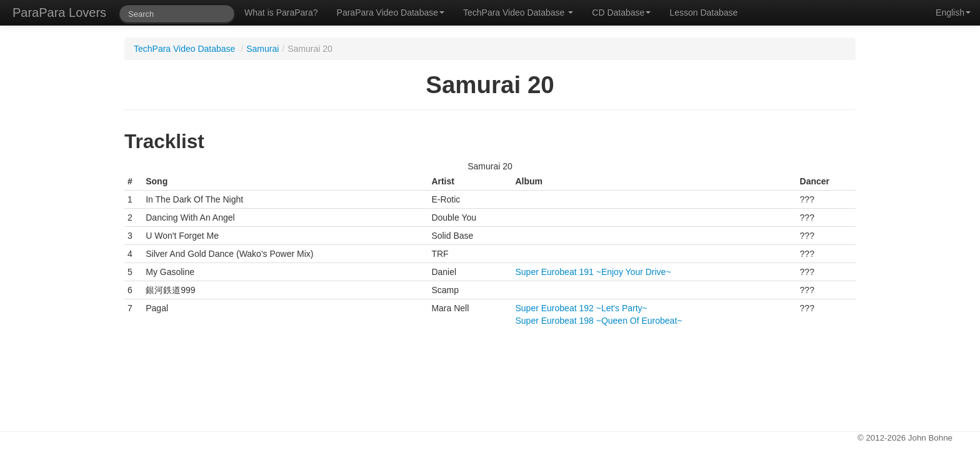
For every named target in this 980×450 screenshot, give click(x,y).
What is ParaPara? (281, 12)
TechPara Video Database (518, 12)
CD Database (621, 12)
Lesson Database (703, 12)
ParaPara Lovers (59, 12)
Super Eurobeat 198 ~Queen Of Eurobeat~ (599, 321)
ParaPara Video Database (391, 12)
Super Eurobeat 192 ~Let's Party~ (582, 308)
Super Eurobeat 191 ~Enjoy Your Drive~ (593, 272)
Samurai (262, 49)
